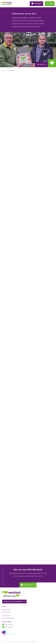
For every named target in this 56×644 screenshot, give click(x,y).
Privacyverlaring (32, 641)
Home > (4, 70)
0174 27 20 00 (6, 616)
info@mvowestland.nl (8, 618)
